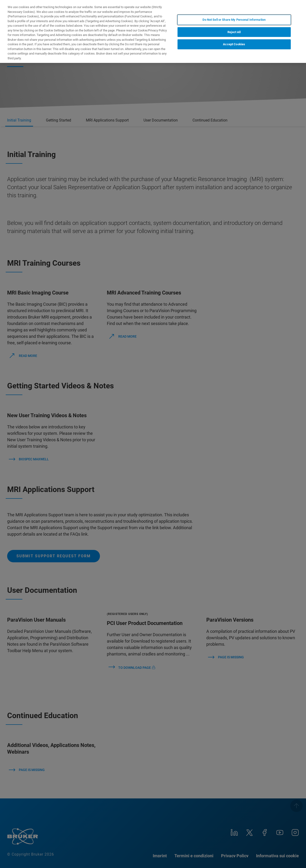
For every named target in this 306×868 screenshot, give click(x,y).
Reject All (234, 32)
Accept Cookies (234, 44)
